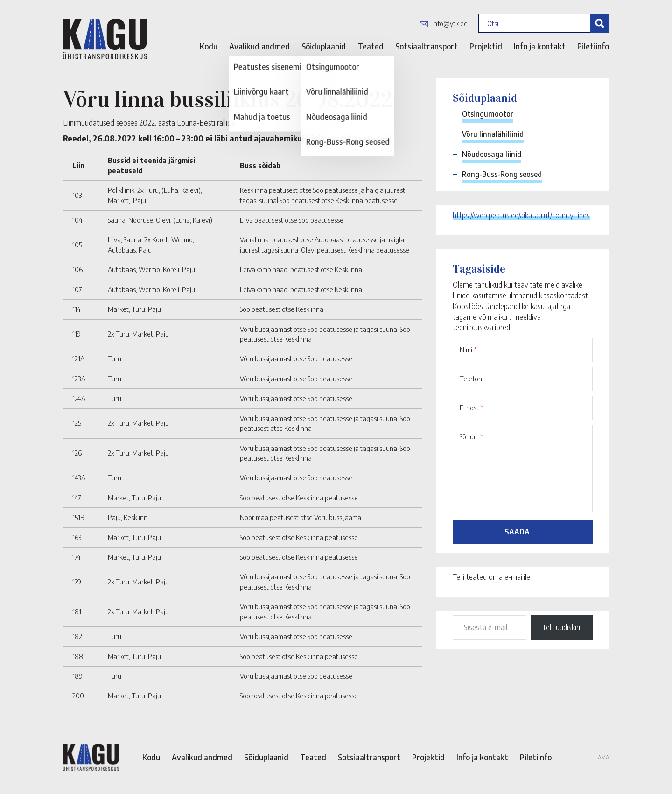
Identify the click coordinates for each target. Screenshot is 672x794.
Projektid (486, 46)
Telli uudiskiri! (562, 627)
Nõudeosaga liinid (492, 154)
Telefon (471, 379)
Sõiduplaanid (324, 46)
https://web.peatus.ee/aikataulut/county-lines (521, 215)
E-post (472, 408)
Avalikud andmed (259, 46)
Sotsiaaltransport (427, 46)
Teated (371, 46)
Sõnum (472, 436)
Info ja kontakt (540, 46)
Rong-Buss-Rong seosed (502, 174)
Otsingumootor (488, 114)
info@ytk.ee (450, 23)
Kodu (209, 46)
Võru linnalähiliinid (493, 134)
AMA (603, 757)
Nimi (468, 350)
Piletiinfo (593, 46)
